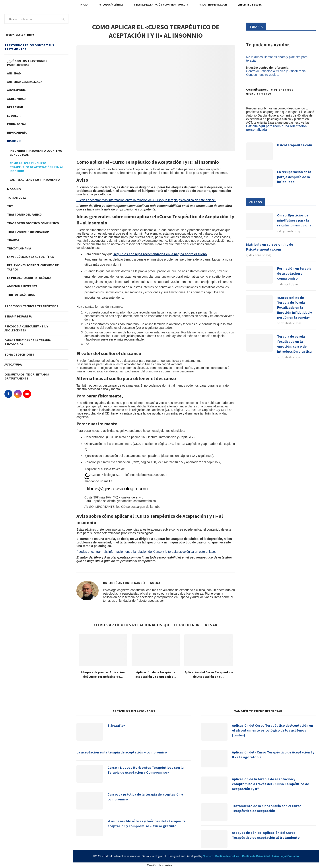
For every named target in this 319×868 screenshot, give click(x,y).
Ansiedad (14, 73)
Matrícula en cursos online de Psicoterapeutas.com (270, 247)
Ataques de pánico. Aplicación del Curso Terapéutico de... (103, 674)
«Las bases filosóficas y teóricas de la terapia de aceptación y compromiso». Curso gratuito (146, 823)
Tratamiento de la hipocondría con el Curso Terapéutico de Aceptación (267, 808)
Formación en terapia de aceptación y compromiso (294, 273)
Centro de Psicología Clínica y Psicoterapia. (276, 71)
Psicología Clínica (111, 5)
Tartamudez (17, 198)
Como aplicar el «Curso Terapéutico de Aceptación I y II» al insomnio (37, 167)
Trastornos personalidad (28, 232)
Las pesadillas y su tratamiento (35, 180)
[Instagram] (18, 394)
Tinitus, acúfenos (21, 295)
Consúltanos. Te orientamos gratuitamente (27, 376)
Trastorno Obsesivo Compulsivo (33, 223)
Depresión (15, 107)
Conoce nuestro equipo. (263, 75)
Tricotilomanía (19, 248)
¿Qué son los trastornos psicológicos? (27, 63)
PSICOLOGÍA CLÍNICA (20, 35)
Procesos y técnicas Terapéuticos (31, 306)
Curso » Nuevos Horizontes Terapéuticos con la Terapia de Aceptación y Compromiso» (146, 770)
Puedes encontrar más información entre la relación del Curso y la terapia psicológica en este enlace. (146, 200)
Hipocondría (17, 132)
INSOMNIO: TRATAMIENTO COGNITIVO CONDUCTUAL (36, 153)
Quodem (208, 856)
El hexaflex (116, 725)
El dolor (14, 116)
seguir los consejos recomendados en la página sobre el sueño (160, 254)
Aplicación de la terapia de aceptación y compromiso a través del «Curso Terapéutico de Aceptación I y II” (270, 784)
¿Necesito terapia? (250, 5)
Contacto (293, 856)
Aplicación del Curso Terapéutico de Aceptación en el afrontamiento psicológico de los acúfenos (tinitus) (272, 730)
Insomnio (14, 141)
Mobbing (14, 189)
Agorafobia (16, 90)
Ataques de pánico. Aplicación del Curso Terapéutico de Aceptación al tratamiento (266, 835)
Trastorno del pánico (24, 214)
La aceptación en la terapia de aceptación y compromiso (122, 752)
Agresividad (16, 99)
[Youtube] (27, 394)
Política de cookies (227, 856)
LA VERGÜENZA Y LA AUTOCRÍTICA (30, 257)
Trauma (13, 240)
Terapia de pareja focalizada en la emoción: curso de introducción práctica (294, 344)
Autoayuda (13, 364)
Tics (10, 206)
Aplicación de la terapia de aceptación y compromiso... (156, 674)
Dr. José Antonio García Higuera (132, 583)
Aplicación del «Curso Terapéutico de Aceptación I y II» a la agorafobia (273, 755)
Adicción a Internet (22, 286)
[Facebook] (8, 394)
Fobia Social (17, 124)
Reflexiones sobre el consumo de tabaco (33, 267)
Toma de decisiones (19, 354)
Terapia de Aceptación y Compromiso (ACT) (161, 5)
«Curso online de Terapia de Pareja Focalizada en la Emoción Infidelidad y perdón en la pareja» (295, 307)
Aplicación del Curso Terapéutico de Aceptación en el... (209, 674)
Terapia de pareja (18, 316)
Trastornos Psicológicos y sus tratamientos (29, 47)
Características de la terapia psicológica (28, 342)
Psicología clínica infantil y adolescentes (26, 328)
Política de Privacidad (256, 856)
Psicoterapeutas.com (213, 5)
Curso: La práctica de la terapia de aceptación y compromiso (145, 797)
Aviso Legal (279, 856)
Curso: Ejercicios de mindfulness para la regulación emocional (295, 220)
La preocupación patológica (29, 278)
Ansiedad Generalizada (25, 82)
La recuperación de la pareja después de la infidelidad (294, 177)
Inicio (84, 5)
